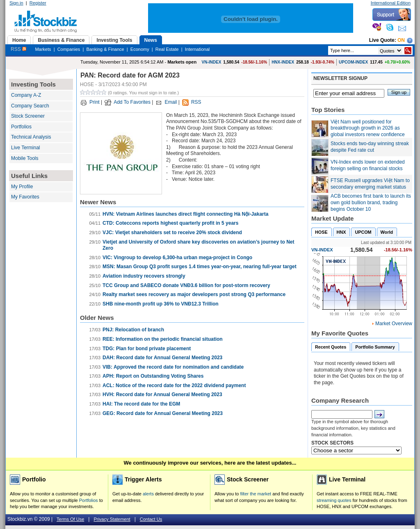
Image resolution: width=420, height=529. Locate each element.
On (401, 40)
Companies (69, 49)
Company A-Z (26, 95)
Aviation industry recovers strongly (144, 276)
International (197, 49)
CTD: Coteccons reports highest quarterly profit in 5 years (170, 223)
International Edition (391, 3)
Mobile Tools (25, 158)
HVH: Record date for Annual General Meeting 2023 (162, 394)
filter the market (256, 494)
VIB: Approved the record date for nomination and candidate (173, 367)
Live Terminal (25, 148)
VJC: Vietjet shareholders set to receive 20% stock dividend (172, 233)
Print (95, 102)
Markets (43, 49)
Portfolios (21, 127)
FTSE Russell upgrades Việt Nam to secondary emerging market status (370, 184)
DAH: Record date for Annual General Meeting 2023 (162, 358)
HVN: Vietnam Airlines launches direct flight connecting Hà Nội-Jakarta (185, 214)
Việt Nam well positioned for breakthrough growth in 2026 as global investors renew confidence (368, 128)
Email (171, 102)
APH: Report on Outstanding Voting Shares (153, 376)
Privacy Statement (112, 519)
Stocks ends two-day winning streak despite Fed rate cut (370, 147)
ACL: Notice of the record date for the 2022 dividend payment (174, 385)
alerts (148, 494)
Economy (140, 49)
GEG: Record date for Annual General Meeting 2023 (163, 413)
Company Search (30, 106)
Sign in (16, 3)
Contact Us (151, 519)
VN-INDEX (212, 62)
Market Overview (394, 324)
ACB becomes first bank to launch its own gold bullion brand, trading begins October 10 (371, 202)
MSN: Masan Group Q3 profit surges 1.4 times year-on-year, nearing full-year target (200, 267)
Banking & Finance (105, 49)
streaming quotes (334, 500)
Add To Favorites (132, 102)
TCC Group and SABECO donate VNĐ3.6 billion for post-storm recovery (186, 285)
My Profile (22, 187)
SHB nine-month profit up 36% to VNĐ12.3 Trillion (161, 304)
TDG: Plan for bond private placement (147, 349)
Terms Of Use (70, 519)
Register (38, 3)
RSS (18, 49)
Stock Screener (28, 116)
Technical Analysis (31, 137)
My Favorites (25, 197)
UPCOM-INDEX (353, 62)
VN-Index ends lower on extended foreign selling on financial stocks (368, 165)
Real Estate (167, 49)
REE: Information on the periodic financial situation (163, 339)
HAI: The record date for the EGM (141, 404)
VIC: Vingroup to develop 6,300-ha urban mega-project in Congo (177, 258)
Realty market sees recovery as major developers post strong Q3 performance (194, 294)
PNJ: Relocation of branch (133, 330)
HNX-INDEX (283, 62)
